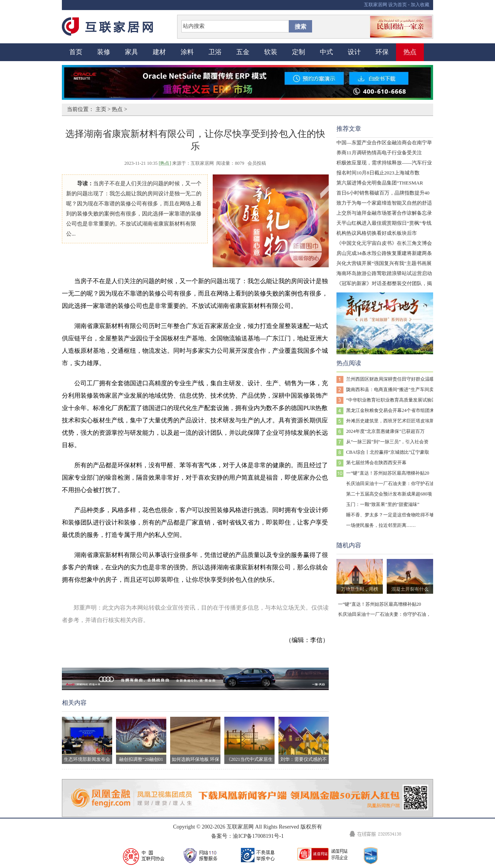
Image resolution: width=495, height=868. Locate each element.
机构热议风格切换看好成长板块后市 (377, 233)
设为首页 (398, 5)
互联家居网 (376, 5)
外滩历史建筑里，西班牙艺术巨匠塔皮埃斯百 (393, 421)
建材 (159, 52)
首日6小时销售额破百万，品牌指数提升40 (383, 193)
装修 (104, 52)
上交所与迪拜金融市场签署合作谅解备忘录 (384, 213)
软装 (271, 52)
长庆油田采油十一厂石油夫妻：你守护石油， (393, 484)
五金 (243, 52)
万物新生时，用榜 (360, 589)
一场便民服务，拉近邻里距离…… (381, 525)
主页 (101, 109)
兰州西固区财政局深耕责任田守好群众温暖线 (393, 379)
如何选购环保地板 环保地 (195, 740)
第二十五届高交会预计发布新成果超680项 (389, 494)
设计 (354, 52)
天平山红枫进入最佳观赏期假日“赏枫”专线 (384, 223)
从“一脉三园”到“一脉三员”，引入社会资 (387, 442)
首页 (76, 52)
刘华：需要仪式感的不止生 (304, 740)
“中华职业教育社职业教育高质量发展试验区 (391, 400)
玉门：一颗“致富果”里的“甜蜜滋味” (383, 504)
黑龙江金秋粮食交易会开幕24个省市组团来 (390, 410)
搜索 (300, 27)
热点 (410, 52)
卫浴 (215, 52)
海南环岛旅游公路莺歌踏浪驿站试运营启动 (384, 273)
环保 (382, 52)
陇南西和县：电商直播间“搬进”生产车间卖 (390, 390)
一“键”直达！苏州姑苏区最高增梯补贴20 (388, 473)
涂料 (187, 52)
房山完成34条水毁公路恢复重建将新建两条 (384, 253)
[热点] (165, 163)
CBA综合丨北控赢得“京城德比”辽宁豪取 (388, 452)
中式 (326, 52)
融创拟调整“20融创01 (141, 739)
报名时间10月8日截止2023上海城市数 (378, 173)
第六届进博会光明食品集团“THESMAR (380, 183)
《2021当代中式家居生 (249, 739)
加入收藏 (420, 5)
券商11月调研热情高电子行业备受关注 (379, 153)
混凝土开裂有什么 (410, 589)
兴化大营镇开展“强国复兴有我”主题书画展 (384, 263)
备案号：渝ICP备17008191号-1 (247, 836)
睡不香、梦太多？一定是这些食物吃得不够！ (393, 515)
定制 (299, 52)
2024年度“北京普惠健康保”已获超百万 (385, 431)
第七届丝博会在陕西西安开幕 (376, 463)
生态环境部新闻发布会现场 (87, 740)
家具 (131, 52)
